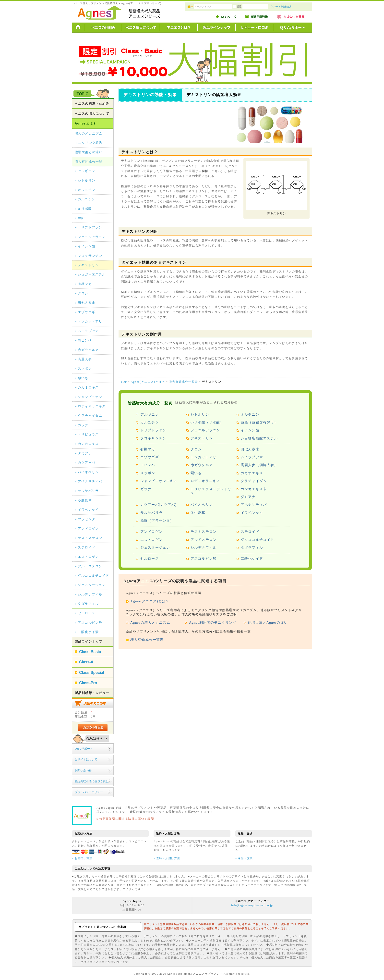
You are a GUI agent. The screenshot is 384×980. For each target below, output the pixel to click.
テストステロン (204, 532)
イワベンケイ (252, 513)
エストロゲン (151, 540)
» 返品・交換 (244, 858)
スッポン (148, 473)
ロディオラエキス (205, 481)
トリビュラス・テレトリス (211, 491)
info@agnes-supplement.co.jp (252, 905)
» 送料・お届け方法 (167, 858)
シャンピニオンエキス (159, 481)
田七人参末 (250, 449)
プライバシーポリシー (89, 792)
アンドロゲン (151, 532)
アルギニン (150, 415)
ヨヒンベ (148, 465)
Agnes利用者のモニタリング (213, 623)
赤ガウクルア (202, 465)
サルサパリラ (151, 513)
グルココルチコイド (257, 540)
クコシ (196, 449)
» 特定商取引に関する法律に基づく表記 (125, 819)
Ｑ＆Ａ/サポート (292, 27)
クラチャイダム (254, 481)
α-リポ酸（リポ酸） (207, 422)
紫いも (196, 473)
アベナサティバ (254, 505)
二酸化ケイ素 (252, 559)
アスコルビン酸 (204, 559)
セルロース (150, 559)
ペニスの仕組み (103, 27)
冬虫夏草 (198, 513)
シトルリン (200, 415)
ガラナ (146, 489)
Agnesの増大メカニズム (150, 623)
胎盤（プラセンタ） (157, 521)
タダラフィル (252, 548)
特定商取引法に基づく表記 (91, 781)
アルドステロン (204, 540)
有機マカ (148, 449)
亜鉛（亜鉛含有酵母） (259, 422)
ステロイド (250, 532)
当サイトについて (86, 760)
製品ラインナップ (216, 27)
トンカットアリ (204, 457)
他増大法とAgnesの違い (268, 623)
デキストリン (202, 438)
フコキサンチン (153, 438)
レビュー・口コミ (254, 27)
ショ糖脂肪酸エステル (259, 438)
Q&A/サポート (84, 749)
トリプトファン (153, 430)
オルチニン (250, 415)
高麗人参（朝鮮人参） (259, 465)
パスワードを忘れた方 (294, 6)
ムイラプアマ (252, 457)
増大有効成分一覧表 (183, 382)
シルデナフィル (204, 548)
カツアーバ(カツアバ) (158, 505)
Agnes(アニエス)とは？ (148, 382)
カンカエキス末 (254, 489)
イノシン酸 (250, 430)
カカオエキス (252, 473)
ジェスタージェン (155, 548)
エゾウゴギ (150, 457)
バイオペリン (202, 505)
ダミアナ (248, 497)
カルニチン (150, 422)
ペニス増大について (141, 27)
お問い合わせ (83, 771)
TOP (124, 382)
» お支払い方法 (82, 858)
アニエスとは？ (179, 27)
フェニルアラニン (205, 430)
